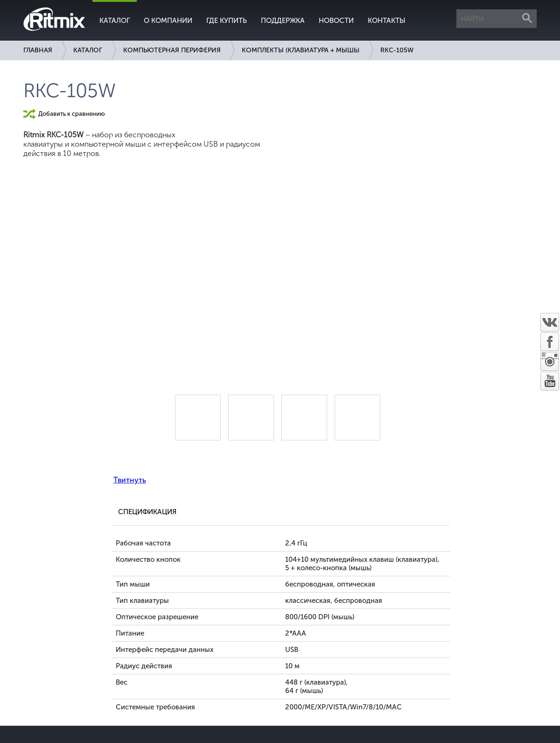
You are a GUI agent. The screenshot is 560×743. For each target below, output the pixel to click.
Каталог (115, 21)
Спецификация (147, 512)
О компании (168, 21)
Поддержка (283, 21)
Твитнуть (130, 480)
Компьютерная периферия (172, 50)
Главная (38, 50)
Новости (336, 21)
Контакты (387, 21)
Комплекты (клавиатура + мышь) (301, 50)
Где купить (227, 21)
